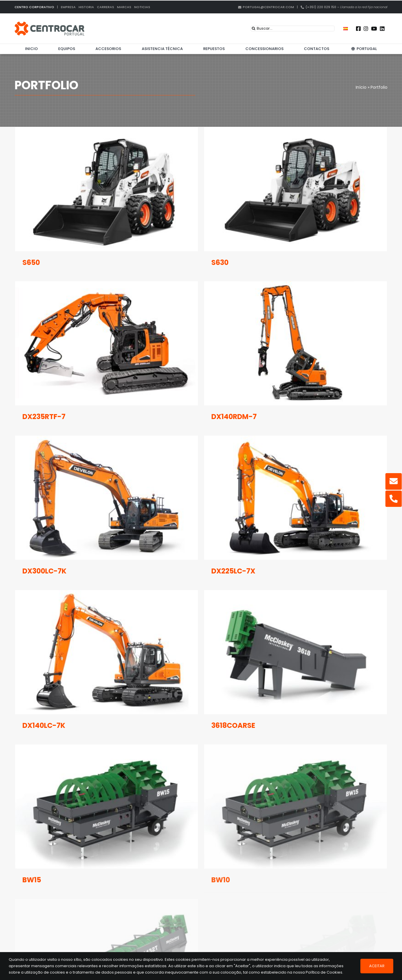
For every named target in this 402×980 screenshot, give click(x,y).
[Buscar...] (293, 28)
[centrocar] (49, 24)
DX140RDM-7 (246, 397)
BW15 (32, 825)
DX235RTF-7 (68, 397)
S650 (31, 262)
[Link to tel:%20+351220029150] (394, 499)
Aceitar (377, 966)
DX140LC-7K (68, 678)
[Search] (254, 28)
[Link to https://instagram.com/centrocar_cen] (366, 28)
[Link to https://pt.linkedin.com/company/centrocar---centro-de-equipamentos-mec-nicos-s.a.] (382, 28)
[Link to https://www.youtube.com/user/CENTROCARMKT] (374, 28)
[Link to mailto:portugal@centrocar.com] (394, 481)
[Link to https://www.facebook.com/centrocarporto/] (358, 28)
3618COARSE (245, 678)
